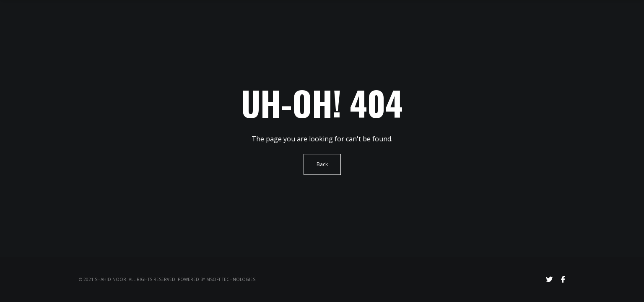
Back (322, 164)
